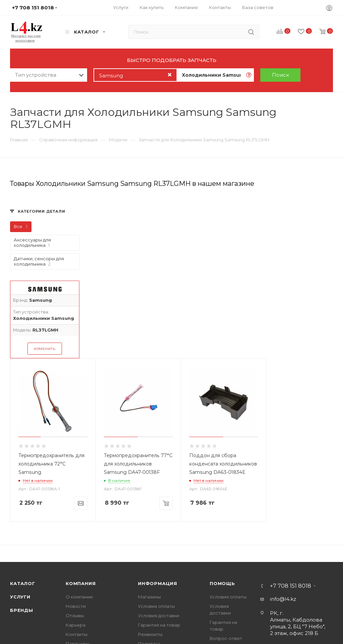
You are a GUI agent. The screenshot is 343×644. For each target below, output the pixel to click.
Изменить (45, 349)
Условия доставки (159, 616)
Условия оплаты (156, 606)
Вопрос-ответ (226, 638)
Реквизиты (150, 634)
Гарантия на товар (159, 625)
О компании (79, 597)
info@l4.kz (283, 599)
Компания (81, 583)
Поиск (281, 75)
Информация (158, 583)
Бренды (22, 610)
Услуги (20, 597)
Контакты (77, 634)
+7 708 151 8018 (291, 586)
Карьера (76, 625)
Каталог (23, 583)
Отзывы (75, 616)
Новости (76, 606)
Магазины (149, 597)
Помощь (222, 583)
